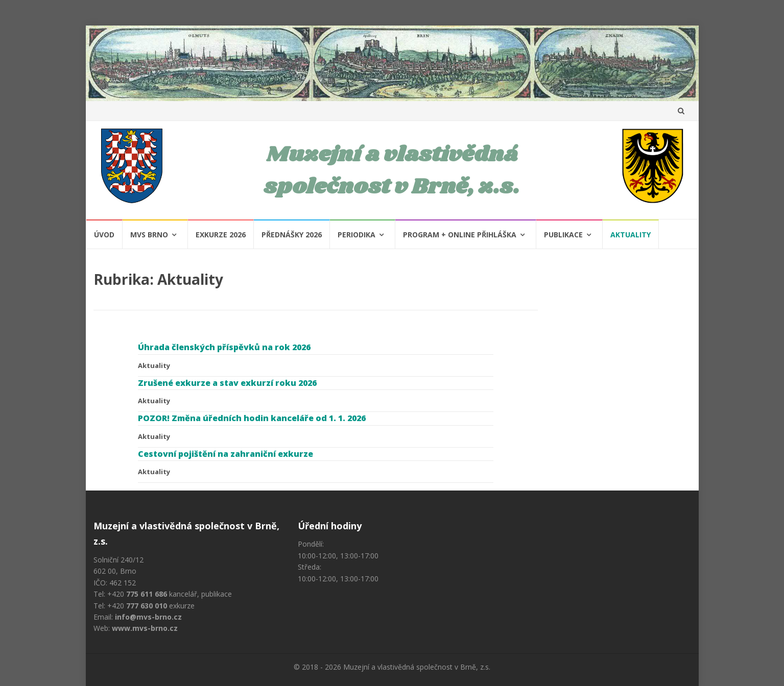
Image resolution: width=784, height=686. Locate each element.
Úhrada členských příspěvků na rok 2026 (224, 347)
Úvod (104, 235)
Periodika (357, 235)
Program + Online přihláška (460, 235)
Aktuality (631, 235)
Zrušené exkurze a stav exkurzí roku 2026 (227, 383)
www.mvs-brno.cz (145, 628)
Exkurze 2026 (221, 235)
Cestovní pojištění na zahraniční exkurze (225, 454)
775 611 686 (147, 594)
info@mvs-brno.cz (148, 617)
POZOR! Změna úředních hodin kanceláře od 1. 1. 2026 (252, 418)
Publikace (563, 235)
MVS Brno (149, 235)
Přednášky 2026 (292, 235)
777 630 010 (147, 606)
